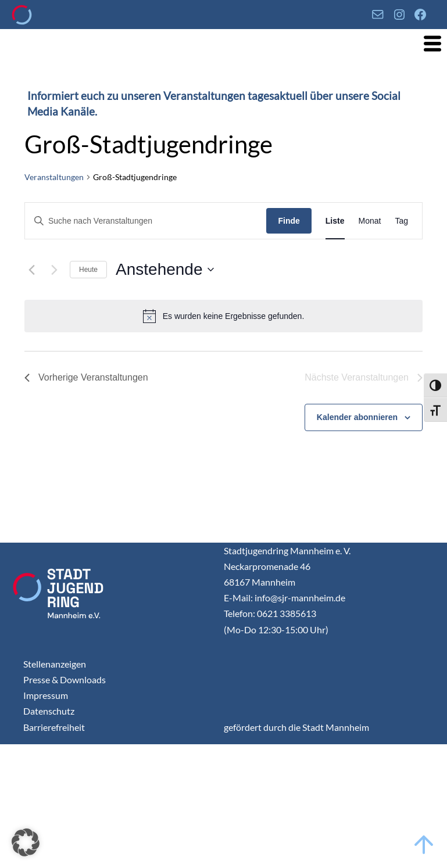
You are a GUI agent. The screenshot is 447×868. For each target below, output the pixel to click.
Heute (88, 270)
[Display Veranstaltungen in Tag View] (401, 221)
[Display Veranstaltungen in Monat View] (370, 221)
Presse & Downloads (65, 679)
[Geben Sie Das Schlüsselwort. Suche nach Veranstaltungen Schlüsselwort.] (146, 221)
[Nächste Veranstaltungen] (54, 270)
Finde (289, 221)
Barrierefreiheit (54, 727)
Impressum (46, 695)
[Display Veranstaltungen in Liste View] (335, 221)
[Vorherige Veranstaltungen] (31, 270)
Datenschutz (49, 711)
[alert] (223, 316)
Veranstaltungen (54, 177)
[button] (26, 842)
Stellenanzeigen (55, 664)
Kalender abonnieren (357, 417)
